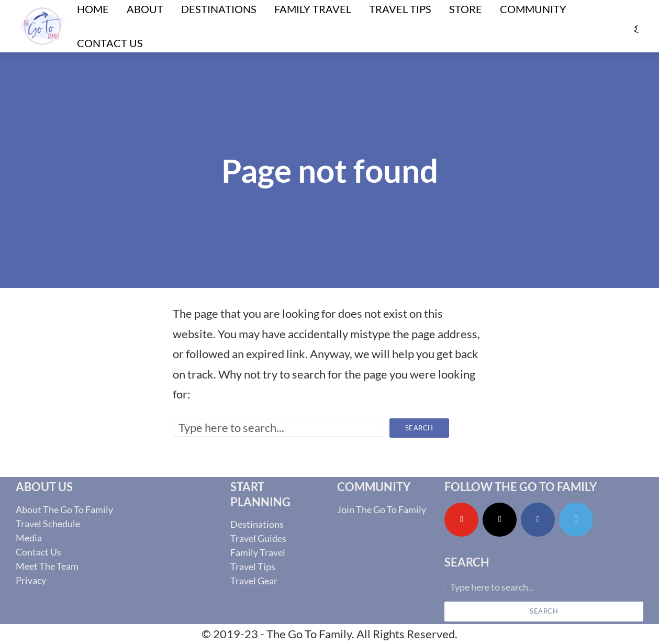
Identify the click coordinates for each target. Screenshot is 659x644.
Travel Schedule (48, 524)
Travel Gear (254, 581)
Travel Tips (253, 567)
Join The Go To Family (382, 509)
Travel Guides (258, 538)
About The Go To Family (64, 509)
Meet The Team (47, 566)
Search (419, 428)
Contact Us (110, 43)
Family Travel (258, 552)
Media (29, 538)
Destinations (257, 524)
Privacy (31, 580)
